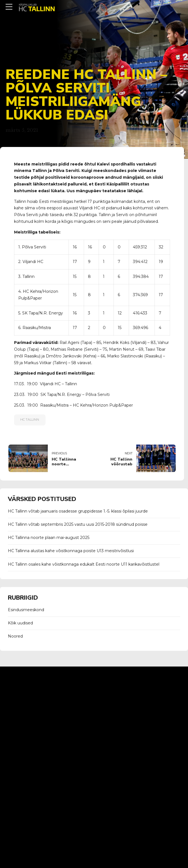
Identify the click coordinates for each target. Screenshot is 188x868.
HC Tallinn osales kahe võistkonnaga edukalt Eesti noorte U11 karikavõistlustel (84, 564)
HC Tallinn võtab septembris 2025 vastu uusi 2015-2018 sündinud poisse (78, 524)
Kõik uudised (20, 623)
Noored (15, 636)
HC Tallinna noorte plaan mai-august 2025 (49, 538)
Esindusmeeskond (26, 610)
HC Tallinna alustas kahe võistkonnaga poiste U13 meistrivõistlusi (71, 551)
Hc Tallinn (30, 420)
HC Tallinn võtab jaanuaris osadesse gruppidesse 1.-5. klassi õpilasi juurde (78, 511)
